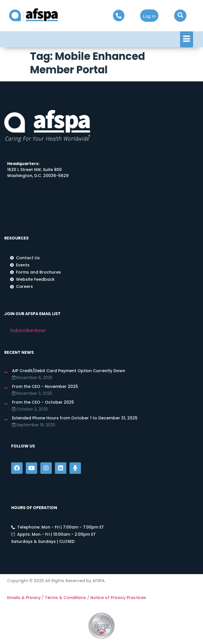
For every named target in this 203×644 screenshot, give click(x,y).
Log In (149, 16)
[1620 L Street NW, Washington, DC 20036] (95, 205)
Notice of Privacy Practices (118, 598)
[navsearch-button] (180, 16)
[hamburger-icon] (187, 40)
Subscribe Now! (28, 330)
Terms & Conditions (65, 598)
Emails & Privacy (24, 598)
